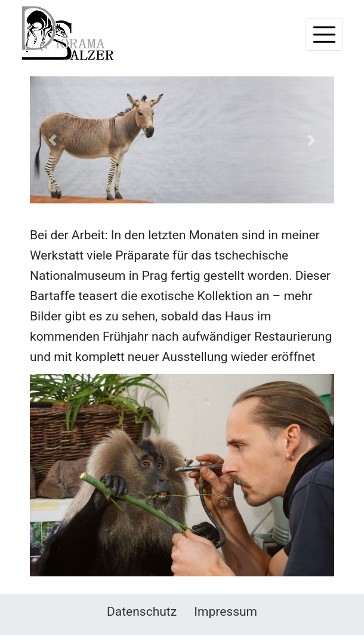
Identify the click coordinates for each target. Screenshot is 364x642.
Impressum (226, 612)
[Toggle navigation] (325, 35)
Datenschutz (142, 612)
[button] (53, 140)
